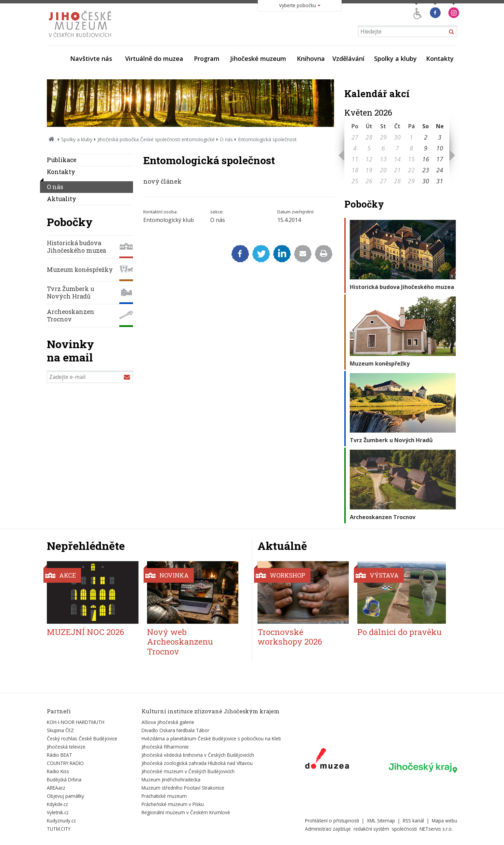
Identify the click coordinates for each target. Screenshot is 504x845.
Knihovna (311, 58)
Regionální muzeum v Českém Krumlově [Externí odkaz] (186, 812)
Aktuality (62, 199)
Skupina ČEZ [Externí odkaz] (60, 730)
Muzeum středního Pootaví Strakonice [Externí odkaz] (183, 788)
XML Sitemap (381, 821)
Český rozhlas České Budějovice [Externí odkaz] (82, 738)
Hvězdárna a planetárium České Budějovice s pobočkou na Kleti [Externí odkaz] (211, 738)
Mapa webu (445, 821)
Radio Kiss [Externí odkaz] (58, 771)
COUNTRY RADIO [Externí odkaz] (65, 763)
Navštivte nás (91, 58)
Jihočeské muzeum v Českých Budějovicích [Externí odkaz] (188, 771)
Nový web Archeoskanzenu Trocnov (180, 642)
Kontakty (440, 58)
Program (207, 58)
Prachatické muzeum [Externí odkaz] (164, 796)
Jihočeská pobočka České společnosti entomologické (156, 139)
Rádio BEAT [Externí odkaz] (59, 755)
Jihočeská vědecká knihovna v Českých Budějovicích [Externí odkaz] (198, 755)
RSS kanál (413, 821)
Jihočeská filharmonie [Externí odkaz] (165, 747)
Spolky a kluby (395, 58)
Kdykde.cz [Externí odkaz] (57, 804)
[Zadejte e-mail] (90, 377)
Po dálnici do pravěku (400, 632)
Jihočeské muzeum (258, 58)
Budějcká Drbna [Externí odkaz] (64, 780)
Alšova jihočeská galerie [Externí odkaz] (168, 722)
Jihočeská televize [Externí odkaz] (66, 747)
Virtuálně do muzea (154, 58)
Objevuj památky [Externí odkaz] (65, 796)
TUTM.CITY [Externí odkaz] (59, 829)
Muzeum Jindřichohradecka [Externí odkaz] (171, 780)
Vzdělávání (348, 58)
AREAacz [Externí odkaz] (56, 788)
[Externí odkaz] (327, 760)
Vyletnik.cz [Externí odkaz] (58, 812)
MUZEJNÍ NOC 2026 (85, 632)
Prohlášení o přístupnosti (332, 821)
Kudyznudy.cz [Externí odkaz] (61, 821)
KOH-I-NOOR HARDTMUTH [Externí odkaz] (76, 722)
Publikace (62, 160)
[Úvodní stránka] (82, 39)
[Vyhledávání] (408, 31)
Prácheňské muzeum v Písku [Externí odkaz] (173, 804)
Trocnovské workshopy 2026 (290, 637)
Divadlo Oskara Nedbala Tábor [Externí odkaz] (175, 730)
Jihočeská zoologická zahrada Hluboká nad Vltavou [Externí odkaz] (197, 763)
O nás (226, 139)
